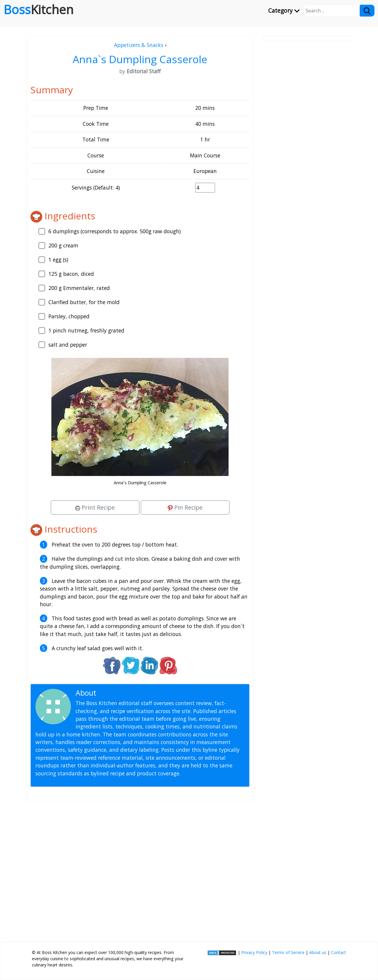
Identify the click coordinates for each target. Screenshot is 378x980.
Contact (339, 952)
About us (318, 952)
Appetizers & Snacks (139, 45)
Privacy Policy (254, 952)
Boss (39, 9)
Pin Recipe (185, 507)
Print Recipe (95, 507)
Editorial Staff (121, 693)
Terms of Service (288, 952)
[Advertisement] (140, 869)
